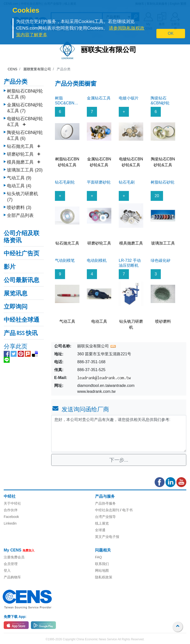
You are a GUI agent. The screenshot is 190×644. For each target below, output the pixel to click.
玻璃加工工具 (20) (25, 170)
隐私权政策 (104, 577)
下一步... (119, 460)
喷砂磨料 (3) (19, 208)
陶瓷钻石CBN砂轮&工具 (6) (25, 135)
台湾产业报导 (105, 517)
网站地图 (102, 570)
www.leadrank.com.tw (96, 391)
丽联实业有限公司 (109, 50)
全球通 (100, 530)
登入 (7, 570)
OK (171, 33)
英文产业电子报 (107, 537)
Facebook (11, 517)
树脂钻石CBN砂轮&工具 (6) (25, 94)
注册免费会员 (14, 557)
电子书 (127, 510)
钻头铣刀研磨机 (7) (23, 197)
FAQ (98, 557)
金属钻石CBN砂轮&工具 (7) (25, 108)
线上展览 (102, 523)
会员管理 (11, 564)
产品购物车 (12, 577)
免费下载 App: (15, 617)
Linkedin (10, 523)
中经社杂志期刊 (107, 510)
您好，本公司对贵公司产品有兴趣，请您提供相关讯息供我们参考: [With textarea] (119, 434)
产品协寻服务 (105, 503)
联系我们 (102, 564)
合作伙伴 (11, 510)
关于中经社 (12, 503)
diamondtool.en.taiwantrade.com (106, 386)
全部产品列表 (20, 215)
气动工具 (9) (19, 178)
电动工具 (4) (19, 186)
